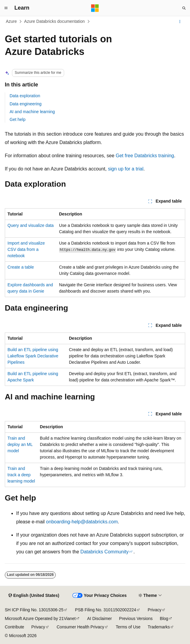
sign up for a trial (126, 169)
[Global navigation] (6, 8)
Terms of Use (128, 627)
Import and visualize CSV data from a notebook (26, 249)
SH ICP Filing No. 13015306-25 (34, 610)
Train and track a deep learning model (21, 475)
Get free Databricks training (145, 156)
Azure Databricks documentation (55, 21)
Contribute (15, 627)
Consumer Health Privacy (80, 627)
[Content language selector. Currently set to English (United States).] (34, 596)
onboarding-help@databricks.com (82, 522)
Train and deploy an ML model (20, 444)
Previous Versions (136, 618)
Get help (18, 119)
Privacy (155, 610)
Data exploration (25, 96)
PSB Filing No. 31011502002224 (105, 610)
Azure (12, 21)
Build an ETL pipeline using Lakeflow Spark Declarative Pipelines (33, 356)
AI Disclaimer (99, 618)
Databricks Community (104, 552)
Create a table (21, 267)
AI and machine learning (32, 112)
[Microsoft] (95, 8)
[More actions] (180, 22)
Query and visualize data (31, 225)
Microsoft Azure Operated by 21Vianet (40, 618)
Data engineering (26, 104)
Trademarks (159, 627)
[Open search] (184, 8)
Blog (164, 618)
